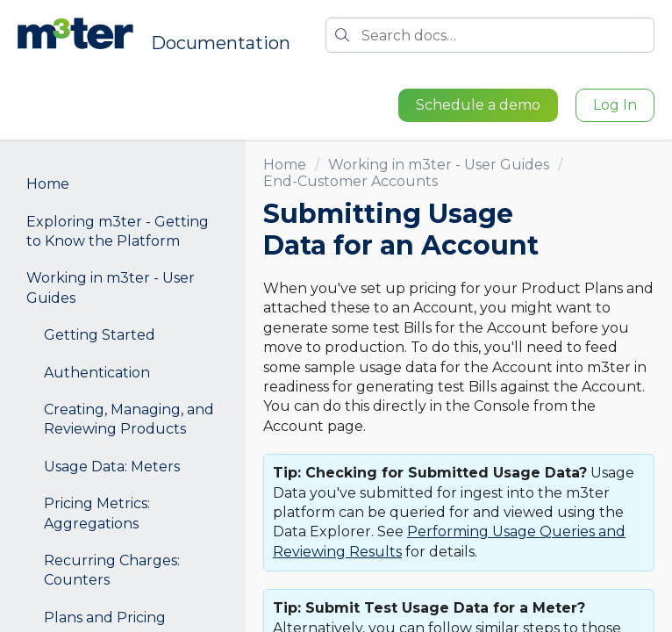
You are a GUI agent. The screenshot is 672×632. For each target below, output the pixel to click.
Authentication (97, 373)
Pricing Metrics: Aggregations (97, 513)
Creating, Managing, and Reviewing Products (129, 419)
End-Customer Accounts (350, 181)
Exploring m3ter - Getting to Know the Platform (118, 231)
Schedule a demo (478, 105)
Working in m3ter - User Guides (111, 287)
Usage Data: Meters (112, 467)
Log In (615, 105)
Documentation (221, 43)
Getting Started (100, 335)
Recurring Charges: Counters (112, 570)
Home (48, 184)
